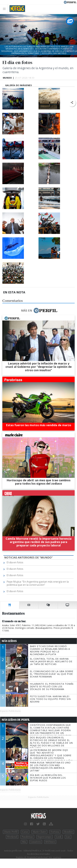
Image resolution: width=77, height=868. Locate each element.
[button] (72, 103)
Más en (39, 310)
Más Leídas (9, 641)
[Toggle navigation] (5, 9)
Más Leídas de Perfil (16, 720)
